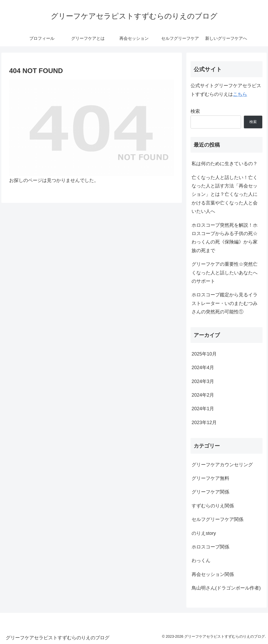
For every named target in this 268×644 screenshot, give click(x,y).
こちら (240, 94)
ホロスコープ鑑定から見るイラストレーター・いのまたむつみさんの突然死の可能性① (225, 303)
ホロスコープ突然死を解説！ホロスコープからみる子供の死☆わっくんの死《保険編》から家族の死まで (225, 238)
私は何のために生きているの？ (225, 164)
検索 (195, 111)
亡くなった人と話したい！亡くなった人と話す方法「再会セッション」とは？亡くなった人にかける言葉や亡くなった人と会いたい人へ (225, 195)
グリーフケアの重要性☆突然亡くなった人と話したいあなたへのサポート (225, 273)
